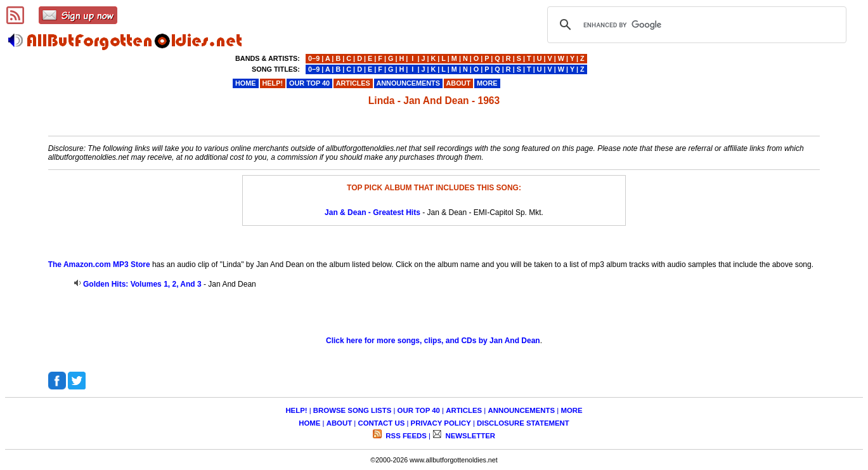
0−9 (314, 58)
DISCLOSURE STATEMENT (523, 423)
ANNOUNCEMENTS (521, 410)
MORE (571, 410)
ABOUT (340, 423)
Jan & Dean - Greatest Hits (372, 212)
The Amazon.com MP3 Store (99, 264)
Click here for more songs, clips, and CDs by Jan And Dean (433, 341)
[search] (695, 25)
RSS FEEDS (405, 436)
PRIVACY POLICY (441, 423)
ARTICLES (464, 410)
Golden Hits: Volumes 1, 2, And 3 (142, 284)
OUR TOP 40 (419, 410)
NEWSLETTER (469, 436)
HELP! (296, 410)
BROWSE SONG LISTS (352, 410)
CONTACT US (381, 423)
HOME (309, 423)
